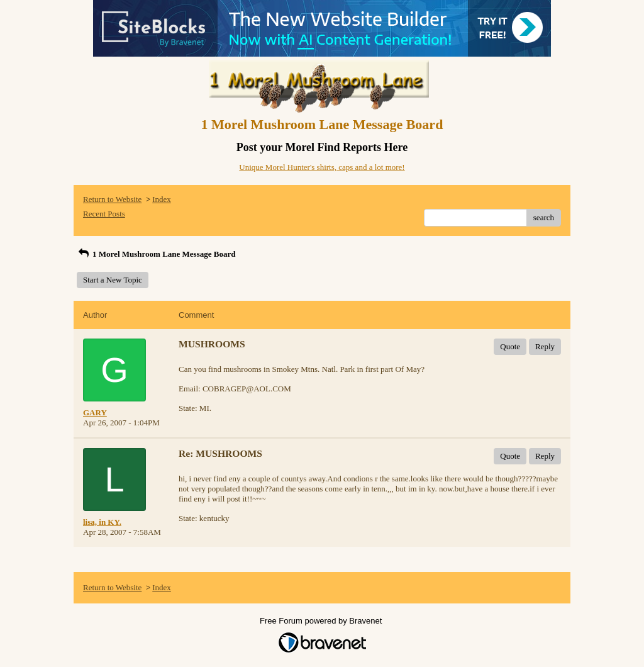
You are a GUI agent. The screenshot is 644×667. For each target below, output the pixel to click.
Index (162, 199)
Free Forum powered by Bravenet (322, 621)
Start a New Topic (113, 280)
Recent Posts (104, 214)
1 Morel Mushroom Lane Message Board (156, 254)
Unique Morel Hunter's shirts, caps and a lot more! (322, 167)
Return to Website (112, 199)
